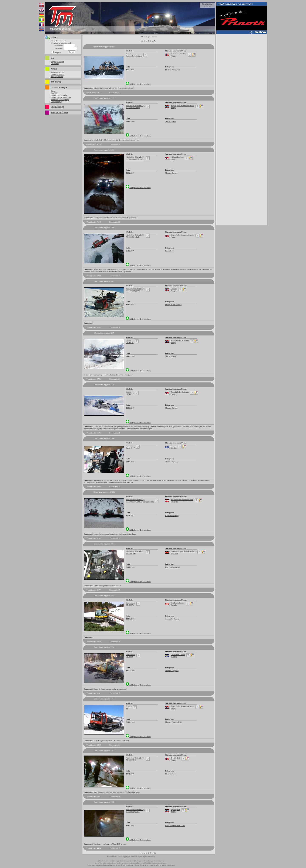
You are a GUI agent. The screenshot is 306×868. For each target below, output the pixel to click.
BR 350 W (130, 605)
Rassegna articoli (57, 72)
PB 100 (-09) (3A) (133, 291)
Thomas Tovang (171, 173)
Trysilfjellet (175, 758)
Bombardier (130, 603)
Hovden (174, 289)
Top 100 (54, 93)
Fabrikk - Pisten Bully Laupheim (183, 551)
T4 (127, 708)
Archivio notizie (57, 77)
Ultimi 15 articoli (57, 74)
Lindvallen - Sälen (178, 655)
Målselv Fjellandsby (179, 54)
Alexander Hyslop (172, 619)
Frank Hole (169, 251)
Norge (173, 56)
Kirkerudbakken (177, 157)
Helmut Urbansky (172, 516)
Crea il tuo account (59, 41)
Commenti (56, 102)
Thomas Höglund (172, 671)
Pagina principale (57, 61)
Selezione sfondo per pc (60, 99)
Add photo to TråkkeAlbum (140, 84)
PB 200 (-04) (131, 760)
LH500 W (130, 342)
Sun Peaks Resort (178, 603)
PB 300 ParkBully (133, 108)
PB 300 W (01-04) (133, 812)
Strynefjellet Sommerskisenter (182, 105)
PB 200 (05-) (131, 553)
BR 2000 (129, 657)
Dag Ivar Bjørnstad (172, 567)
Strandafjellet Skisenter (180, 340)
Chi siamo (55, 64)
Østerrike (174, 502)
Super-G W (130, 448)
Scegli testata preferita (207, 5)
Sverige (174, 448)
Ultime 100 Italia (59, 95)
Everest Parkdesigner (134, 56)
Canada (174, 605)
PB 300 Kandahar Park (135, 159)
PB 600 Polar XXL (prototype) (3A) (140, 502)
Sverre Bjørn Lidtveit (173, 305)
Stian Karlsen (170, 774)
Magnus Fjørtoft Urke (174, 722)
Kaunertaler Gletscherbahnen (182, 500)
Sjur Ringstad (170, 121)
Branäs (174, 446)
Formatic (129, 446)
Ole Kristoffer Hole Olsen (175, 825)
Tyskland (174, 553)
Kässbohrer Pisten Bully (135, 105)
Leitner (129, 340)
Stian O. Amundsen (173, 70)
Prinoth (129, 54)
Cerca (53, 91)
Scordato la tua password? (61, 43)
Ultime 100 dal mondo (61, 97)
